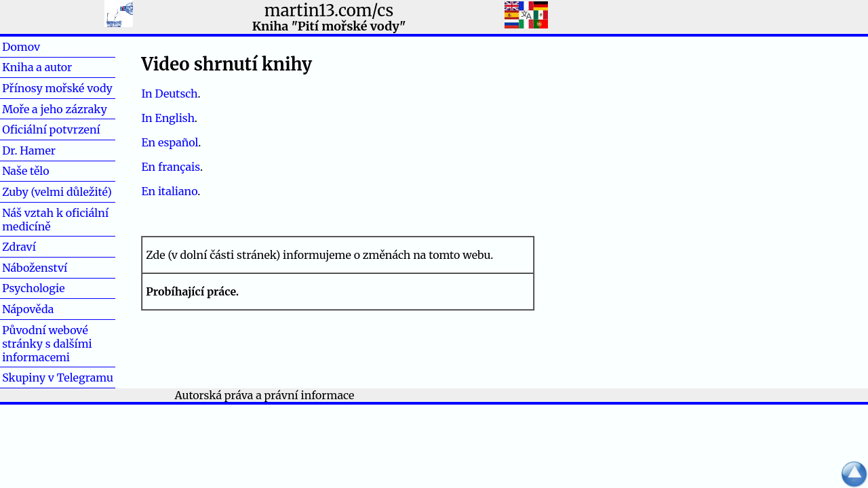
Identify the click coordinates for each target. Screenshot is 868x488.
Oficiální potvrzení (51, 129)
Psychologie (33, 288)
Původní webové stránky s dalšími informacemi (47, 344)
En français (171, 167)
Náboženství (35, 268)
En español (170, 142)
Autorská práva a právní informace (265, 395)
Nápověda (28, 309)
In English (167, 118)
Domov (43, 47)
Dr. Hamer (29, 150)
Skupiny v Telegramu (58, 378)
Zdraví (41, 247)
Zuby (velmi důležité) (57, 192)
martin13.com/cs (329, 11)
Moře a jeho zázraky (55, 109)
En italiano (169, 191)
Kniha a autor (37, 67)
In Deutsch (169, 94)
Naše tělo (25, 171)
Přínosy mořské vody (57, 88)
